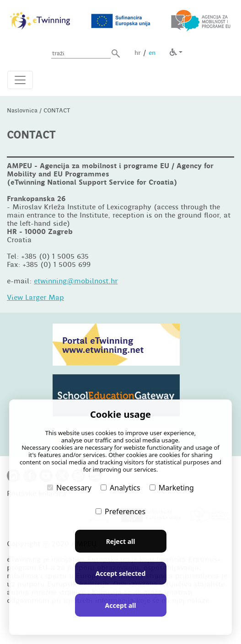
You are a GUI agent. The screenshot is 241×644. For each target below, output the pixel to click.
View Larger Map (35, 298)
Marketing (172, 488)
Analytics (120, 488)
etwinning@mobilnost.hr (76, 281)
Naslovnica (22, 110)
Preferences (120, 511)
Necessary (69, 488)
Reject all (121, 541)
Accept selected (120, 573)
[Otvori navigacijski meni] (20, 80)
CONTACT (57, 110)
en (152, 53)
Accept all (121, 605)
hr (138, 53)
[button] (116, 53)
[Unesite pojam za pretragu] (81, 54)
